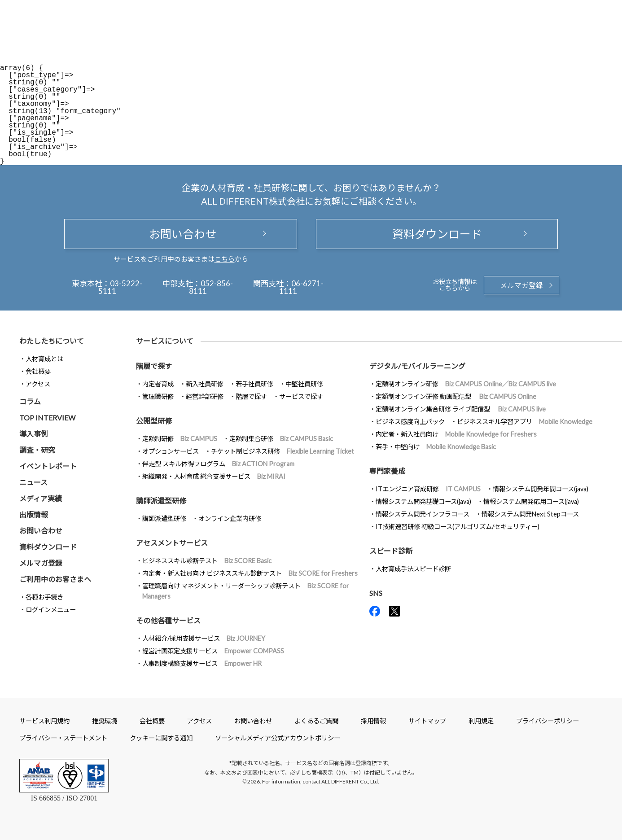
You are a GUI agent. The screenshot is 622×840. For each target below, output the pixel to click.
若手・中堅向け (436, 447)
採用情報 (373, 721)
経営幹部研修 (205, 396)
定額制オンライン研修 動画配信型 (456, 396)
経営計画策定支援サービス (213, 651)
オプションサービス (171, 451)
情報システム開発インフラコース (423, 514)
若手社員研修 (254, 384)
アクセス (38, 384)
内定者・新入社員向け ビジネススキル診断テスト (250, 573)
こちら (225, 259)
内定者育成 (158, 384)
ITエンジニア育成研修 (428, 489)
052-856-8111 (211, 287)
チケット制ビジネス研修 (283, 451)
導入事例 (34, 434)
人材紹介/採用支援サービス (204, 638)
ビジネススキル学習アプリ (525, 422)
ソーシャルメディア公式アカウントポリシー (278, 738)
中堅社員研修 (304, 384)
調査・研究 (37, 450)
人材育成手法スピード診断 (413, 569)
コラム (30, 401)
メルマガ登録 (521, 285)
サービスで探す (301, 396)
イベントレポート (48, 466)
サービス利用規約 (44, 721)
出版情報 (34, 514)
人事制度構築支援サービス (202, 663)
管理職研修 (158, 396)
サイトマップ (427, 721)
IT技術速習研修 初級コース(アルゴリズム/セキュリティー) (458, 527)
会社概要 (38, 371)
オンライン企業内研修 (230, 518)
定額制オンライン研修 (466, 384)
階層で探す (251, 396)
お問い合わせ (181, 234)
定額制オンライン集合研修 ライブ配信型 (461, 409)
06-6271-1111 (301, 287)
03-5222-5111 (120, 287)
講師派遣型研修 (164, 518)
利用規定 (481, 721)
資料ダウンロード (437, 234)
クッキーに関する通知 (161, 738)
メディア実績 (41, 498)
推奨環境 (105, 721)
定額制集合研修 (281, 439)
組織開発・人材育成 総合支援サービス (214, 476)
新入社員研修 (205, 384)
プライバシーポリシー (548, 721)
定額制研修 (180, 439)
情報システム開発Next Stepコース (530, 514)
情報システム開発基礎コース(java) (423, 501)
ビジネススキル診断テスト (207, 561)
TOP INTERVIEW (47, 418)
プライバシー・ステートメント (63, 738)
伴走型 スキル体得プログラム (218, 464)
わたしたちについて (52, 341)
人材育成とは (44, 359)
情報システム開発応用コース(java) (531, 501)
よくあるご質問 (316, 721)
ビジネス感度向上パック (410, 422)
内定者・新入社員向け (456, 434)
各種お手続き (44, 597)
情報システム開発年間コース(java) (541, 489)
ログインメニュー (51, 610)
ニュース (33, 482)
